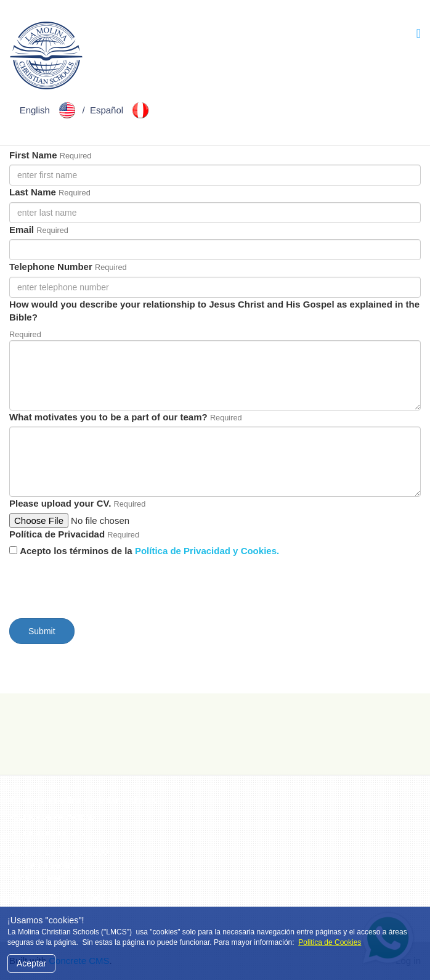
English (50, 110)
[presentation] (103, 585)
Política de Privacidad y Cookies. (207, 551)
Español (122, 110)
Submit (42, 631)
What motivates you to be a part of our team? (108, 417)
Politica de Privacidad (52, 817)
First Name (33, 155)
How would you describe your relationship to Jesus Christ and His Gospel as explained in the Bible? (214, 311)
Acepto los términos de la (149, 551)
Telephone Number (51, 267)
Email (22, 230)
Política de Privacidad (57, 534)
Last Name (33, 192)
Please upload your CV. (60, 503)
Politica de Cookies (330, 942)
